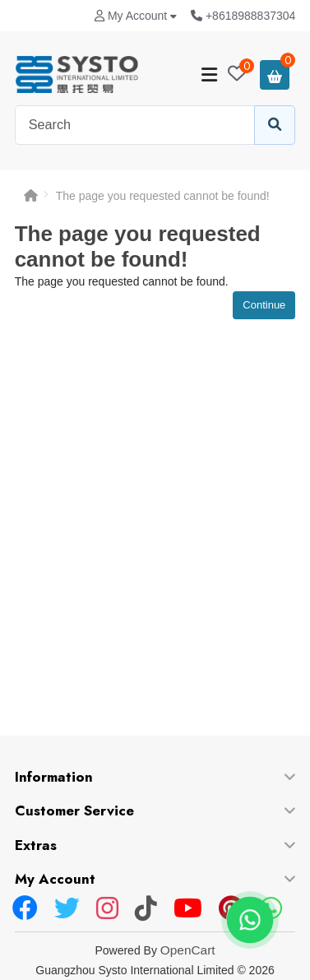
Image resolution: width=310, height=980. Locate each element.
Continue (264, 305)
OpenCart (188, 950)
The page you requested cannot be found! (163, 196)
